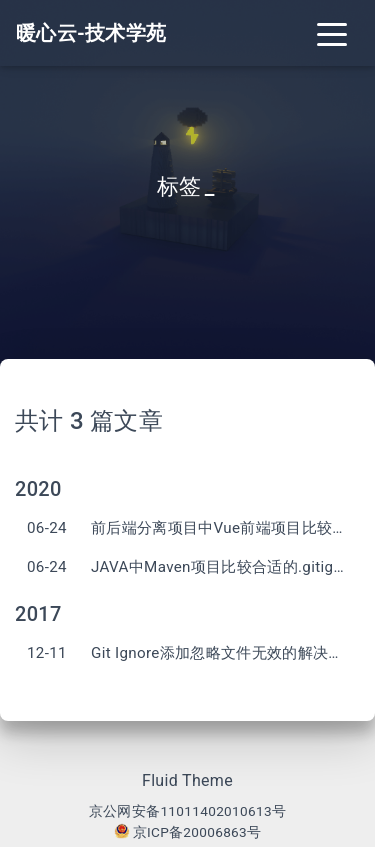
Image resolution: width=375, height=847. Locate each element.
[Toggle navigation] (332, 33)
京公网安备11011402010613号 (187, 811)
